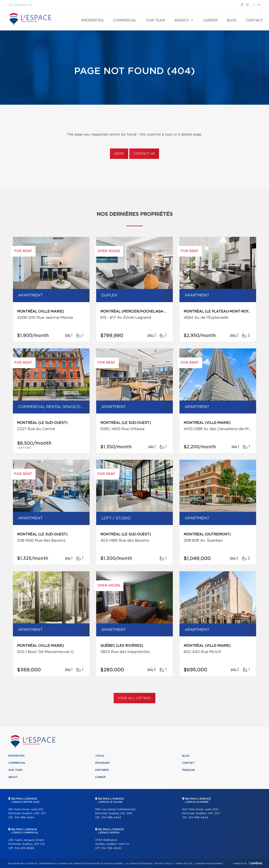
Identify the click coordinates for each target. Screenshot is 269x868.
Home (119, 154)
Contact (254, 20)
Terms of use (184, 864)
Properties (92, 20)
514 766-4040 (111, 848)
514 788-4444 (24, 818)
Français (189, 770)
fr (259, 5)
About (13, 777)
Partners (102, 770)
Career (210, 20)
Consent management (209, 864)
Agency (182, 20)
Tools (100, 756)
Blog (232, 20)
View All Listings (134, 698)
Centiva (255, 863)
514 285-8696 (24, 848)
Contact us (23, 5)
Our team (156, 20)
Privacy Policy (164, 864)
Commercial (125, 20)
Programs (102, 763)
